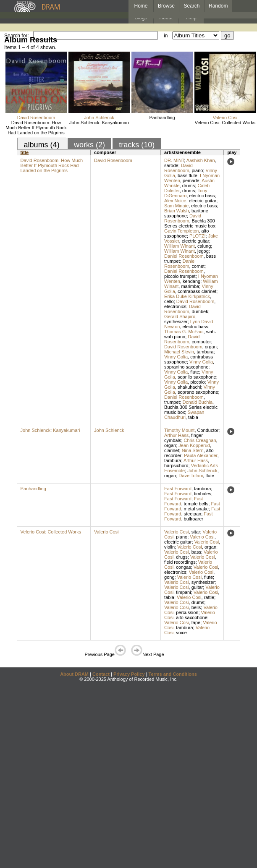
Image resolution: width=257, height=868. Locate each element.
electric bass (202, 196)
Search (192, 6)
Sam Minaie (176, 206)
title (25, 152)
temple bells (196, 504)
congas (183, 567)
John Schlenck (99, 118)
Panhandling (162, 118)
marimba (190, 286)
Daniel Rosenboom (184, 256)
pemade (191, 180)
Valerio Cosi (225, 118)
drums (189, 186)
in (166, 36)
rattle (209, 597)
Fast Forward (178, 489)
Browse (166, 6)
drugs (182, 557)
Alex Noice (175, 201)
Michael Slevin (179, 352)
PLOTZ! (198, 236)
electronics (175, 306)
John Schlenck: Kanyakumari (99, 123)
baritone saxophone (186, 213)
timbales (203, 494)
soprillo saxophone (197, 377)
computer (202, 342)
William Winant (180, 246)
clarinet (172, 450)
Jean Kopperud (194, 445)
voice (181, 633)
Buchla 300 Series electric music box (190, 223)
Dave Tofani (191, 476)
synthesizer (176, 322)
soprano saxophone (198, 392)
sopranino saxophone (186, 367)
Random (218, 6)
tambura (205, 352)
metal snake (196, 509)
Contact (101, 674)
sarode (171, 165)
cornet (198, 266)
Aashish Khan (201, 160)
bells (196, 607)
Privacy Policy (129, 674)
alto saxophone (186, 233)
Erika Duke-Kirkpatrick (187, 296)
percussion (187, 612)
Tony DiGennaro (186, 193)
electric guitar (203, 201)
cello (169, 301)
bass (196, 552)
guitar (197, 587)
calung (204, 246)
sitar (196, 532)
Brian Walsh (177, 211)
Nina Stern (193, 450)
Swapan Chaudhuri (184, 415)
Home (141, 6)
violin (169, 547)
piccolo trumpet (180, 276)
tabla (193, 417)
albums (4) (42, 145)
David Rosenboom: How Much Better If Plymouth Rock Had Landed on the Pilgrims (36, 128)
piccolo (197, 382)
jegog (203, 251)
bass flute (188, 175)
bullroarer (194, 519)
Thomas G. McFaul (184, 332)
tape (196, 622)
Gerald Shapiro (180, 316)
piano (198, 170)
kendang (191, 281)
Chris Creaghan (200, 440)
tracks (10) (137, 145)
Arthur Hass (176, 435)
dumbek (200, 311)
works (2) (89, 145)
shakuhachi (189, 387)
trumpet (172, 402)
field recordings (180, 562)
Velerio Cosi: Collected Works (225, 123)
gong (169, 577)
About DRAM (74, 674)
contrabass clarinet (197, 291)
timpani (183, 592)
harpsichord (176, 465)
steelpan (193, 514)
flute (195, 372)
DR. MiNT (174, 160)
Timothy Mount (179, 430)
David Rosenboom (36, 118)
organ (211, 347)
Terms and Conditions (173, 674)
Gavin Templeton (181, 231)
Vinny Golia (176, 357)
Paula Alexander (201, 455)
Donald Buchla (198, 402)
